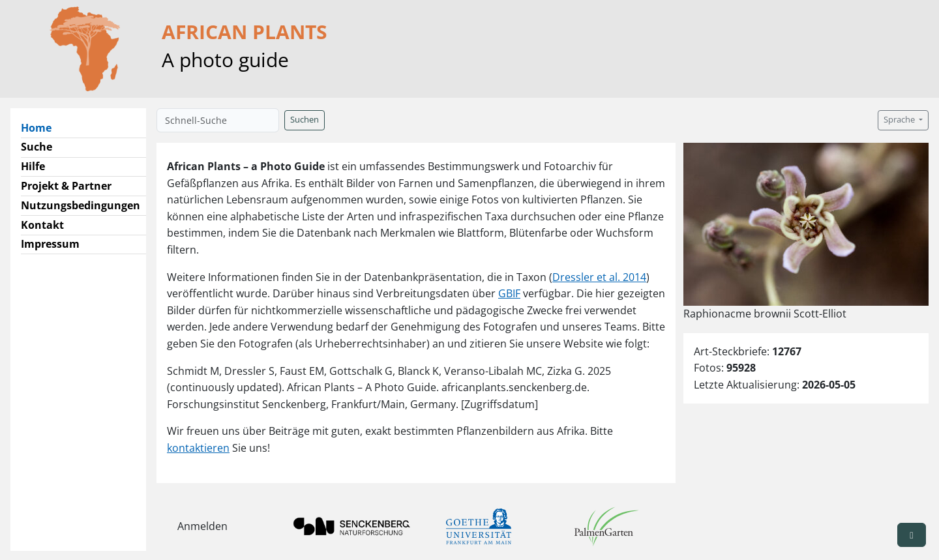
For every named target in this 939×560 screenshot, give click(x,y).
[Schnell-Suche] (218, 120)
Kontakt (42, 225)
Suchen (305, 120)
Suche (37, 147)
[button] (912, 535)
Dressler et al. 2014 (599, 277)
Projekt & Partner (66, 186)
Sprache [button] (900, 120)
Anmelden (202, 526)
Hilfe (33, 166)
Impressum (50, 244)
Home (41, 127)
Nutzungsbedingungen (81, 205)
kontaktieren (198, 448)
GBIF (509, 293)
